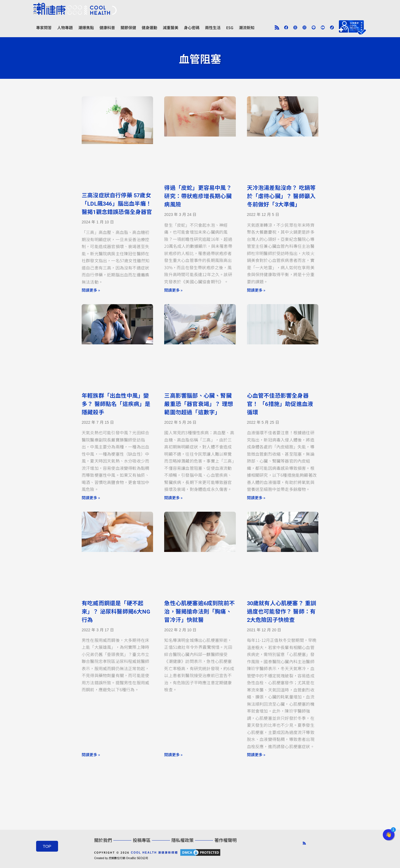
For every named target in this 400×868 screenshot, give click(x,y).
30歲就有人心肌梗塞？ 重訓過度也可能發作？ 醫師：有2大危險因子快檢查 (282, 612)
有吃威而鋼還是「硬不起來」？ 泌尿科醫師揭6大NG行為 (116, 612)
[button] (389, 835)
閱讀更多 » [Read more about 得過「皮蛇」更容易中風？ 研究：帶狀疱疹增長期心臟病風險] (173, 290)
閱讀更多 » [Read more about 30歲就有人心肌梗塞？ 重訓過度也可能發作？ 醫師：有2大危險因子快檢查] (256, 755)
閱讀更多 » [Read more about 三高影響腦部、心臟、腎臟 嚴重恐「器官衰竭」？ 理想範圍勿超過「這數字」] (173, 498)
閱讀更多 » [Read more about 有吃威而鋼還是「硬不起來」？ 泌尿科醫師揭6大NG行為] (91, 755)
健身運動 (149, 28)
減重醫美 (171, 28)
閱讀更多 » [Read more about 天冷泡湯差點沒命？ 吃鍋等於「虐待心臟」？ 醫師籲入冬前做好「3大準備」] (256, 290)
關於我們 (103, 840)
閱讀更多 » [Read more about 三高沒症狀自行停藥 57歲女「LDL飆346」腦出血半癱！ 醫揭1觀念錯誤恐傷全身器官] (91, 290)
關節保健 (128, 28)
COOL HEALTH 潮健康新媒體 (154, 853)
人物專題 (65, 28)
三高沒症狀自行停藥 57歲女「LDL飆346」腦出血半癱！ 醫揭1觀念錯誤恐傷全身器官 (117, 204)
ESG (230, 28)
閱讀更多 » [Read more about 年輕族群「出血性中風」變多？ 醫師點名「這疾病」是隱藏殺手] (91, 498)
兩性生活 (213, 28)
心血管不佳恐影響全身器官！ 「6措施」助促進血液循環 (280, 404)
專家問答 (44, 28)
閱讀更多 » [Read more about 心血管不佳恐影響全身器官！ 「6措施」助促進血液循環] (256, 498)
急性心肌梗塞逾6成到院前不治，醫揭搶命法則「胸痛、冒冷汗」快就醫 (199, 612)
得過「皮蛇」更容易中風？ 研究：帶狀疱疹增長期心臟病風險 (198, 196)
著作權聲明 (226, 840)
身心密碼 (192, 28)
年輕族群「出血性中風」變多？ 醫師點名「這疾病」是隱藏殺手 (116, 404)
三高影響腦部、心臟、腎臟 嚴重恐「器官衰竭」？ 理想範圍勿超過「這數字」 (199, 404)
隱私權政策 (182, 840)
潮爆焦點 (86, 28)
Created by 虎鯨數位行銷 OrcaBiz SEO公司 (121, 858)
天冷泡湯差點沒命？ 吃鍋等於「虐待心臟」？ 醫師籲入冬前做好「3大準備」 (281, 196)
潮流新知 (247, 28)
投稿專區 (142, 840)
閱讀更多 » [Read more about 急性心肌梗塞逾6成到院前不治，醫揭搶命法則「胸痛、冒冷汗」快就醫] (173, 755)
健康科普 (107, 28)
